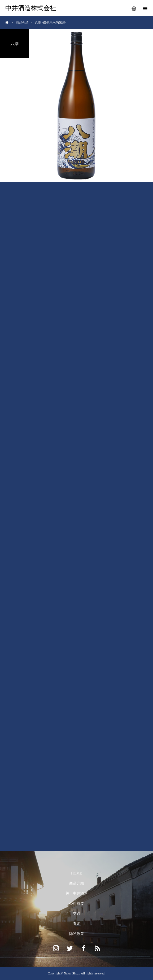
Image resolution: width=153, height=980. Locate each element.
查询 (77, 924)
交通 (77, 914)
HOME (76, 873)
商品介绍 (77, 883)
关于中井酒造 (77, 893)
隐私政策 (77, 934)
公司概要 (77, 904)
